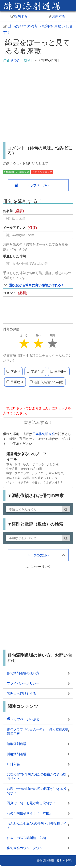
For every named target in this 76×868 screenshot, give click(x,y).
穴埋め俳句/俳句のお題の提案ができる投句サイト (37, 776)
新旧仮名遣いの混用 (47, 382)
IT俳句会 (13, 764)
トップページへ (38, 185)
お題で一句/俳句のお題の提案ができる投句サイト (37, 791)
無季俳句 (59, 372)
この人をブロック (42, 172)
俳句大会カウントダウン (25, 848)
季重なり (15, 382)
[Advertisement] (38, 103)
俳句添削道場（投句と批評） (55, 861)
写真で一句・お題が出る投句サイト (33, 803)
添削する (57, 16)
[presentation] (34, 397)
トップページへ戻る (25, 719)
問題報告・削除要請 (17, 172)
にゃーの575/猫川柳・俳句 (26, 838)
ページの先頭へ (38, 555)
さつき (15, 60)
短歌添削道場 (17, 744)
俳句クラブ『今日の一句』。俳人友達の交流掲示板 (38, 731)
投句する (19, 16)
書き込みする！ (38, 422)
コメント (10, 293)
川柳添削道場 (17, 754)
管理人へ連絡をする (21, 693)
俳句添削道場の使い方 (23, 673)
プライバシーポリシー (23, 683)
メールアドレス (14, 228)
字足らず (35, 372)
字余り (13, 372)
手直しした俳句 (14, 256)
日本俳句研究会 (44, 434)
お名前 (8, 211)
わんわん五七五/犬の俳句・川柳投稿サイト (37, 825)
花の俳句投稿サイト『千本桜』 (30, 813)
